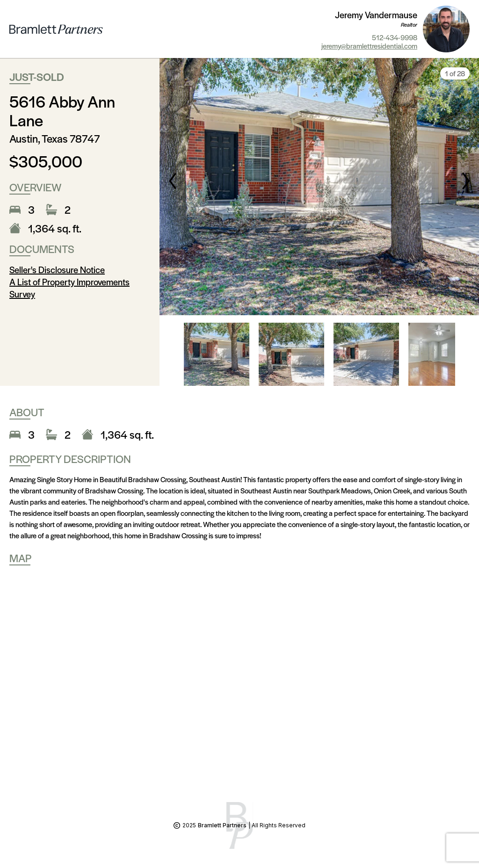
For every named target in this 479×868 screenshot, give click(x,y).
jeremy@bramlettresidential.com (369, 46)
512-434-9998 (395, 37)
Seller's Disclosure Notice (57, 270)
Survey (22, 294)
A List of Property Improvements (69, 282)
